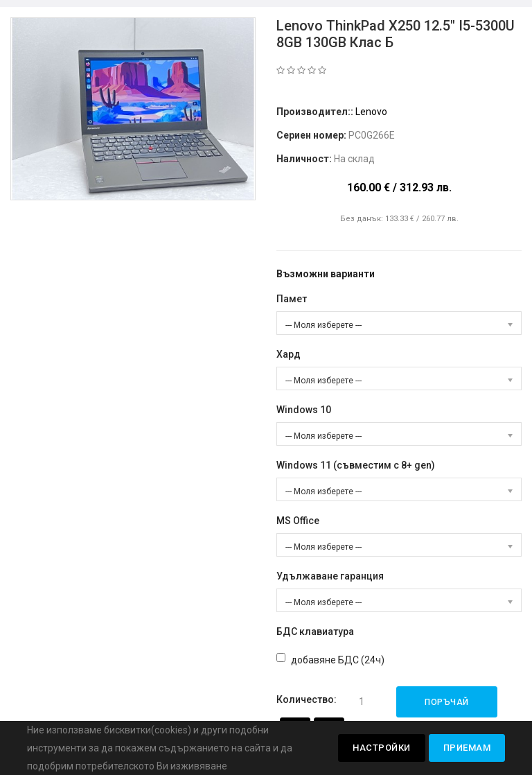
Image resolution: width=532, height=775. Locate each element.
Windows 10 (304, 410)
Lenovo (371, 112)
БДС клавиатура (315, 632)
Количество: (307, 699)
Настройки (382, 748)
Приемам (467, 748)
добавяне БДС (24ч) (338, 660)
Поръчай (447, 702)
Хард (289, 354)
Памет (292, 299)
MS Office (298, 521)
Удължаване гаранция (330, 576)
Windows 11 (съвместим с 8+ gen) (356, 465)
